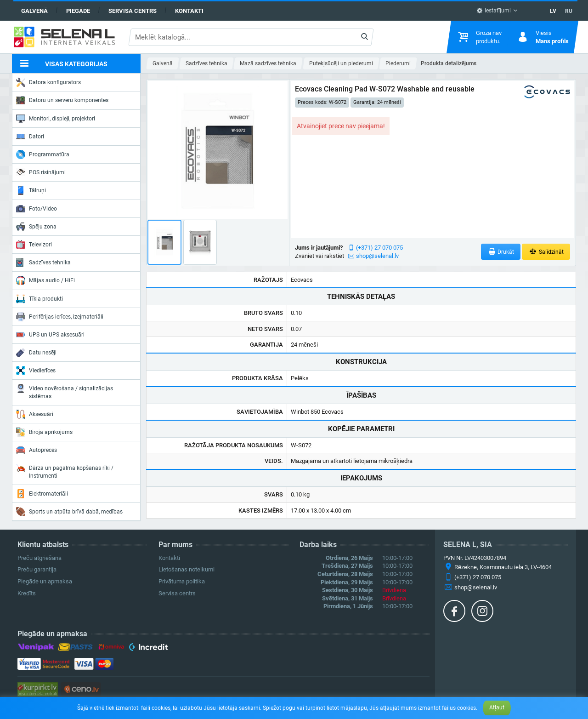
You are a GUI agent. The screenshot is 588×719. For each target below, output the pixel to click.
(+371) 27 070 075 (379, 248)
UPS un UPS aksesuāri (50, 335)
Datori (30, 137)
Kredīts (27, 593)
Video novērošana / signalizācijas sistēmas (65, 391)
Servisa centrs (133, 11)
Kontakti (189, 11)
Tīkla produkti (40, 299)
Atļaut (497, 708)
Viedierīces (36, 371)
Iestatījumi (494, 11)
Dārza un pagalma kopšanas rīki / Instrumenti (65, 471)
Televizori (34, 245)
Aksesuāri (35, 414)
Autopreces (37, 450)
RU (569, 11)
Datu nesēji (36, 353)
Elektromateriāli (42, 494)
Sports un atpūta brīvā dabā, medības (69, 512)
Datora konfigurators (48, 82)
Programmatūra (43, 154)
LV (553, 11)
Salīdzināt (546, 252)
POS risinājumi (41, 172)
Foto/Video (37, 209)
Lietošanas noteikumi (187, 569)
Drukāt (501, 252)
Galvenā (34, 11)
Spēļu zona (36, 227)
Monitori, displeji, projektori (56, 119)
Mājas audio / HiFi (45, 280)
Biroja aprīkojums (44, 432)
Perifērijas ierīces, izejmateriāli (60, 317)
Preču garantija (37, 569)
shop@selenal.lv (377, 256)
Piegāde (78, 11)
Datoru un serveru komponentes (62, 100)
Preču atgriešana (40, 558)
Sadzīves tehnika (43, 262)
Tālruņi (31, 190)
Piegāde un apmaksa (45, 581)
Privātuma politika (182, 581)
